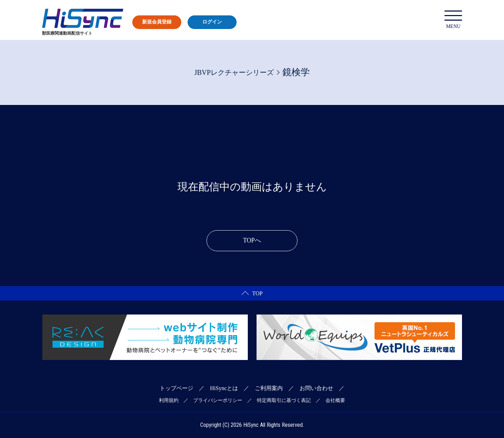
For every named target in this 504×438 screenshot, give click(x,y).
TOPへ (252, 240)
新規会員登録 (157, 22)
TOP (252, 293)
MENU (453, 20)
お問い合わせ (316, 388)
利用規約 (169, 400)
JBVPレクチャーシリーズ (234, 72)
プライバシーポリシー (218, 400)
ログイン (212, 22)
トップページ (176, 388)
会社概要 (335, 400)
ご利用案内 (269, 388)
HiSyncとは (224, 388)
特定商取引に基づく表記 (284, 400)
